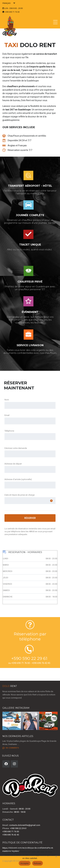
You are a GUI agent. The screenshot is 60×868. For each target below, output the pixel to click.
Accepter (25, 863)
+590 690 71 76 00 (12, 12)
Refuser (38, 863)
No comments (11, 748)
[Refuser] (56, 856)
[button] (12, 721)
